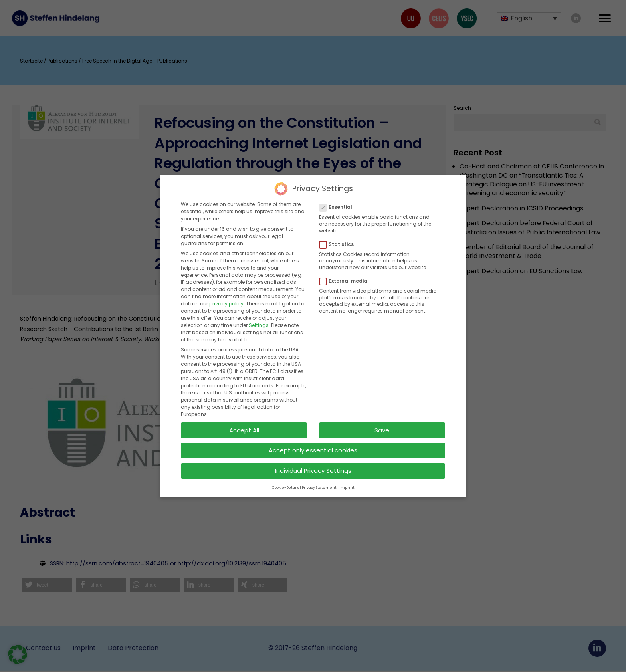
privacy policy (226, 296)
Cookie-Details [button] (285, 480)
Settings (259, 317)
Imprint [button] (347, 480)
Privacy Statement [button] (319, 480)
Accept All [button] (244, 422)
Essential (338, 200)
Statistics (339, 236)
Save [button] (382, 422)
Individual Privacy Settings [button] (313, 463)
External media (346, 273)
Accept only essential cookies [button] (313, 443)
